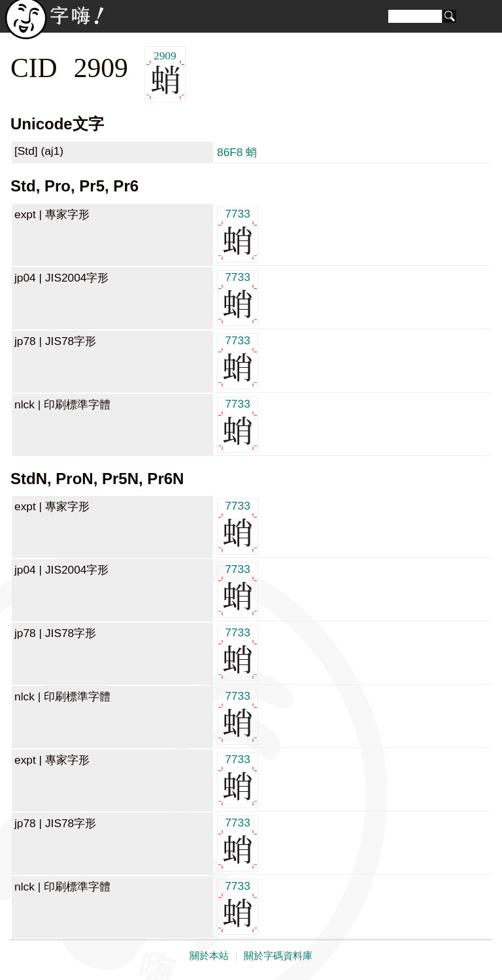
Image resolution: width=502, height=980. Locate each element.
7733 (238, 234)
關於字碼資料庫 (278, 956)
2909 (165, 75)
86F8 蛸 (237, 152)
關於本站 (209, 956)
